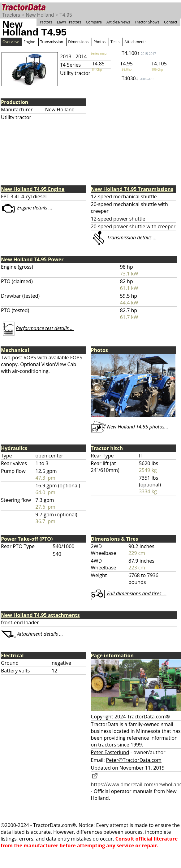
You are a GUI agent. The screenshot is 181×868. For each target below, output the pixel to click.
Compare (94, 22)
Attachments (135, 42)
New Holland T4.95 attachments (40, 615)
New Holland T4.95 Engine (33, 189)
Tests (115, 42)
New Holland (40, 15)
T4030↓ (138, 78)
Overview (11, 42)
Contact (171, 22)
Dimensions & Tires (115, 539)
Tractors (11, 15)
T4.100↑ (139, 53)
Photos (99, 42)
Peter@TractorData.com (134, 760)
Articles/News (118, 22)
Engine (29, 42)
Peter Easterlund (110, 752)
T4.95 (66, 15)
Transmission (52, 42)
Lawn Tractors (69, 22)
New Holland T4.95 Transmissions (132, 189)
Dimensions (78, 42)
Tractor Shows (147, 22)
